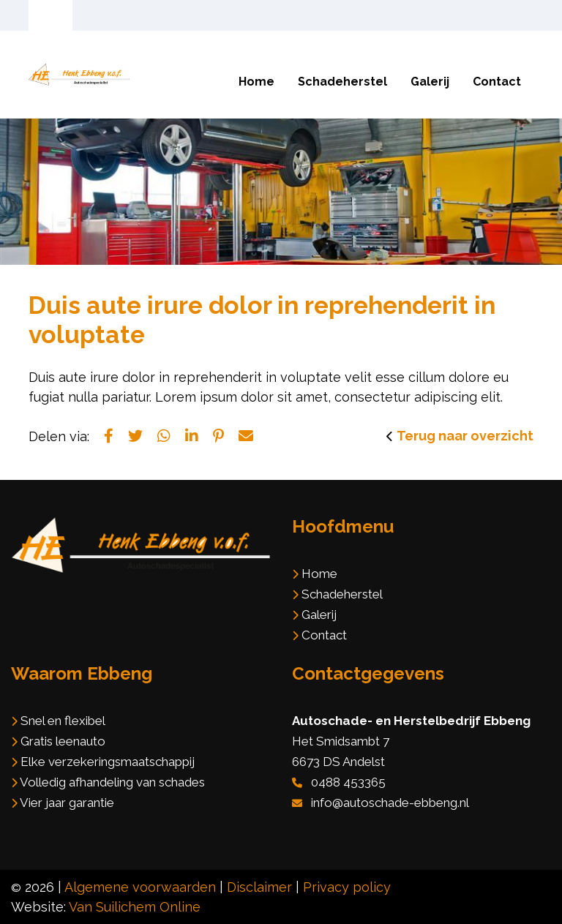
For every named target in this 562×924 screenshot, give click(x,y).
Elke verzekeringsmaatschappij (108, 762)
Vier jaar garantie (67, 803)
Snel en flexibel (63, 721)
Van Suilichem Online (135, 907)
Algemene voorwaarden (140, 887)
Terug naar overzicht (465, 436)
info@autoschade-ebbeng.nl (390, 803)
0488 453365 (348, 782)
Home (256, 82)
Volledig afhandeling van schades (112, 782)
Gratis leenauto (63, 741)
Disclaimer (259, 887)
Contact (497, 82)
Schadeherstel (342, 82)
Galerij (430, 82)
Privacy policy (347, 887)
